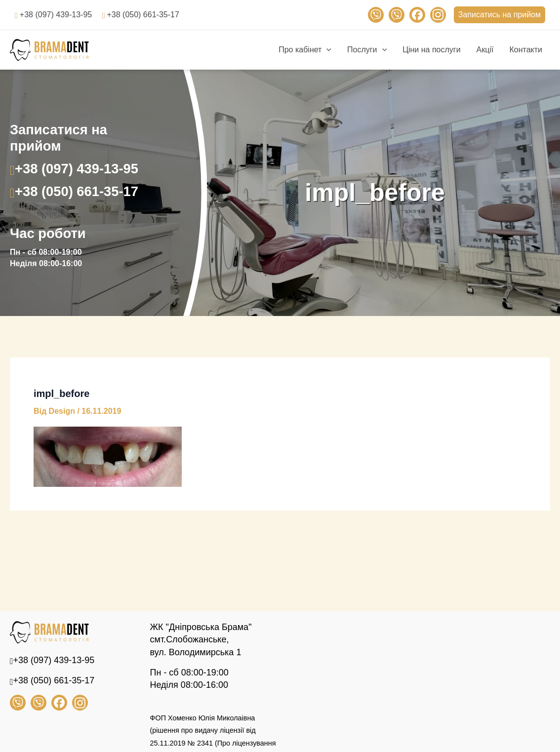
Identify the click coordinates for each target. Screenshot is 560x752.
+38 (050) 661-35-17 (143, 15)
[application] (326, 50)
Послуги (367, 50)
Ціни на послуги (431, 50)
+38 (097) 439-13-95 (56, 15)
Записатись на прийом (500, 15)
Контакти (526, 50)
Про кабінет (305, 50)
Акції (485, 50)
